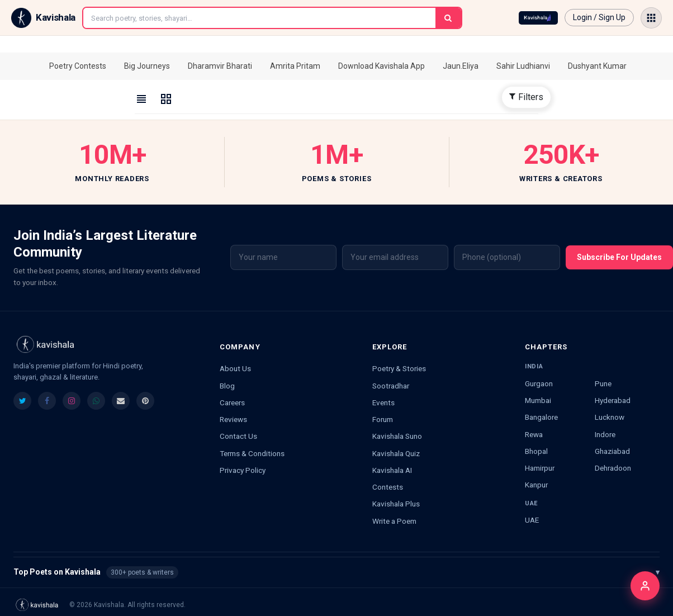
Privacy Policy (243, 470)
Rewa (534, 434)
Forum (383, 419)
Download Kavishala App (381, 66)
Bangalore (541, 417)
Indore (605, 434)
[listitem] (22, 401)
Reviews (233, 419)
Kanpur (536, 485)
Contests (388, 487)
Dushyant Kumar (597, 66)
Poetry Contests (78, 66)
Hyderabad (613, 400)
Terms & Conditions (252, 453)
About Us (235, 368)
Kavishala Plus (396, 504)
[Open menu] (651, 18)
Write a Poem (394, 521)
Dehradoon (613, 468)
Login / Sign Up (599, 17)
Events (383, 402)
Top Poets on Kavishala (336, 572)
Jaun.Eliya (461, 66)
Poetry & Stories (399, 368)
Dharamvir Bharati (220, 66)
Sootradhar (391, 386)
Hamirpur (540, 468)
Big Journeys (147, 66)
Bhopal (536, 451)
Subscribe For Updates (619, 257)
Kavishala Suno (397, 436)
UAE (532, 520)
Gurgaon (539, 383)
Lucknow (610, 417)
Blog (227, 386)
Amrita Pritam (295, 66)
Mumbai (538, 400)
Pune (603, 383)
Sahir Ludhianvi (523, 66)
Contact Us (238, 436)
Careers (232, 402)
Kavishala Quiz (396, 453)
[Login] (645, 586)
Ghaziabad (612, 451)
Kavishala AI (392, 470)
